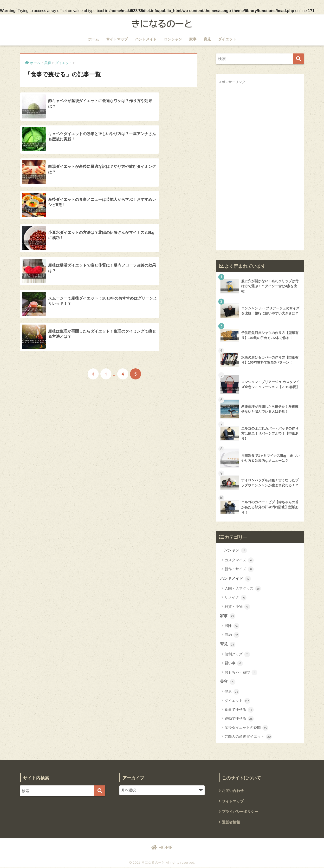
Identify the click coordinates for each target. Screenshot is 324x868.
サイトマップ (117, 39)
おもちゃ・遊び (241, 673)
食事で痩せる (239, 710)
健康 (232, 692)
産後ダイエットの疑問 (246, 728)
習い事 (234, 664)
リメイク (236, 598)
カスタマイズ (239, 560)
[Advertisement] (254, 172)
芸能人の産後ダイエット (248, 737)
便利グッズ (237, 655)
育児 (207, 39)
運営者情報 (231, 823)
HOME (162, 848)
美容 (228, 682)
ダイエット (227, 39)
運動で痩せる (239, 719)
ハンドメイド (146, 39)
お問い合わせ (233, 791)
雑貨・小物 (237, 607)
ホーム (94, 39)
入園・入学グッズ (243, 589)
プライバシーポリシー (240, 812)
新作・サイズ (239, 569)
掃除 (232, 626)
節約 (232, 635)
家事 (193, 39)
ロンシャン (173, 39)
